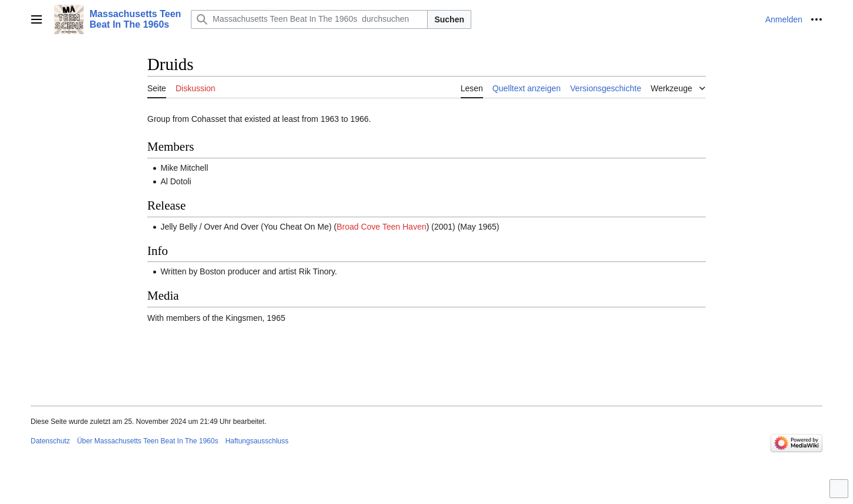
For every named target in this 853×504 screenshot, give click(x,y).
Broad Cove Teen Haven (381, 227)
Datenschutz (50, 441)
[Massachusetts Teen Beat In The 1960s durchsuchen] (309, 19)
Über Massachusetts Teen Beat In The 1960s (148, 441)
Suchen (449, 19)
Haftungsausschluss (257, 441)
